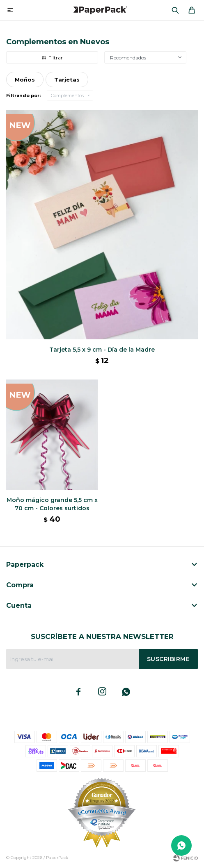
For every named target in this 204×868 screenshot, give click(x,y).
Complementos (67, 95)
